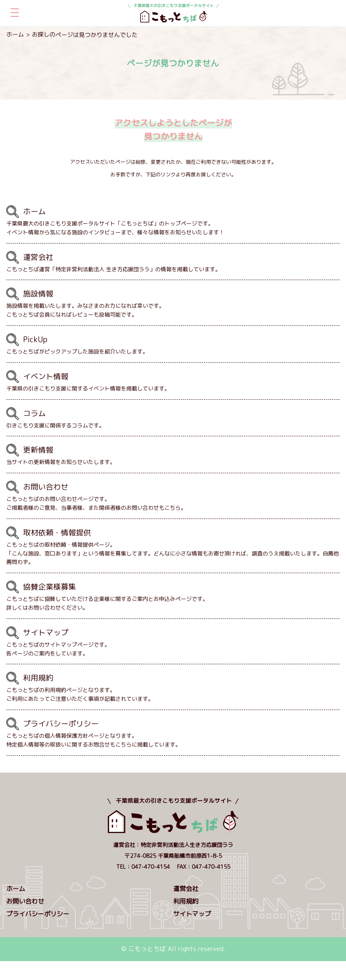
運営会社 (186, 889)
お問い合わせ (25, 901)
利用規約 (186, 901)
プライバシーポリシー (38, 914)
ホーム (15, 34)
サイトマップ (192, 914)
